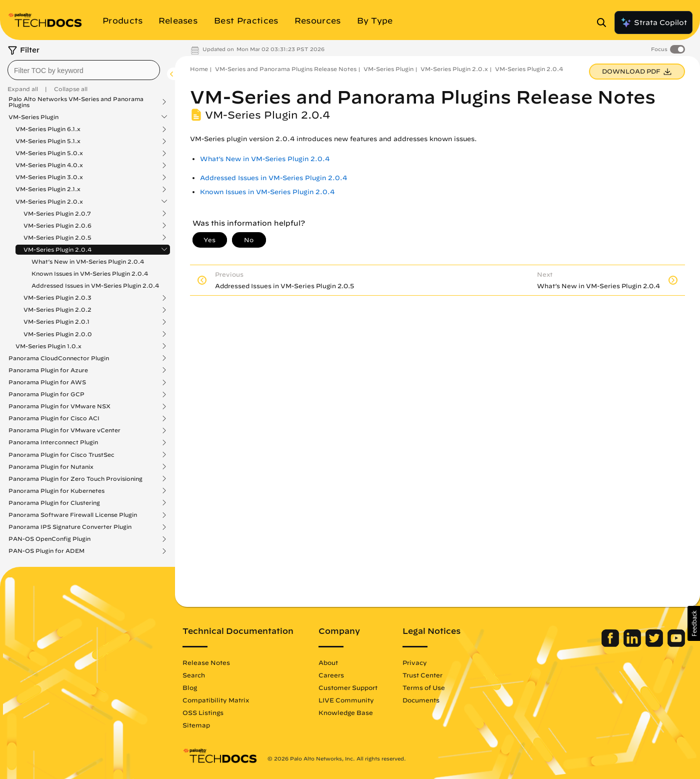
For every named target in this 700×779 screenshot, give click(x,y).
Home (199, 69)
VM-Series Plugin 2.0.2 (57, 310)
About (328, 662)
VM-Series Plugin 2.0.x (49, 202)
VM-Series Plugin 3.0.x (49, 177)
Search (194, 675)
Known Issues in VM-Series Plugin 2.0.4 (90, 273)
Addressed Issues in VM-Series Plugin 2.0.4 (95, 285)
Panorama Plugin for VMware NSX (59, 406)
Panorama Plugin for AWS (47, 382)
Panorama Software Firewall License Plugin (73, 515)
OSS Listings (203, 712)
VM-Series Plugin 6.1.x (48, 129)
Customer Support (348, 687)
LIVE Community (346, 700)
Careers (331, 675)
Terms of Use (424, 687)
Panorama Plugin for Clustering (54, 503)
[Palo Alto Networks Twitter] (655, 644)
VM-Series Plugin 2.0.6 (57, 226)
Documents (421, 700)
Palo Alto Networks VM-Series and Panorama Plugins (76, 102)
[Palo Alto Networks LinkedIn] (633, 644)
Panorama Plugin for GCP (46, 394)
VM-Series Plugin (33, 117)
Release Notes (206, 662)
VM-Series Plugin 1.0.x (48, 346)
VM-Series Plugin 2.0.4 (57, 250)
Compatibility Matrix (216, 700)
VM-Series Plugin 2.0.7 (57, 214)
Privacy (415, 662)
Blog (190, 687)
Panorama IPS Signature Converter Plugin (70, 527)
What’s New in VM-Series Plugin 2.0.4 (88, 261)
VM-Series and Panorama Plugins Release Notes (286, 69)
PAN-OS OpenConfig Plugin (49, 539)
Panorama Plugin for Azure (48, 370)
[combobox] (84, 70)
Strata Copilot (653, 23)
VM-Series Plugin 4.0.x (49, 165)
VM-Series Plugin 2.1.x (48, 189)
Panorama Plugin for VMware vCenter (64, 430)
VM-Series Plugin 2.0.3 (57, 298)
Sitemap (196, 725)
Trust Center (422, 675)
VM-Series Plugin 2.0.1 (56, 322)
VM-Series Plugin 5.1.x (48, 141)
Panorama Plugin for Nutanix (51, 467)
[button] (694, 623)
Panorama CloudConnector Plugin (59, 358)
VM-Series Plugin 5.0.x (49, 153)
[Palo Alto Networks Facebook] (611, 644)
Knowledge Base (346, 712)
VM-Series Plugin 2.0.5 (57, 238)
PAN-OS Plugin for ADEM (46, 551)
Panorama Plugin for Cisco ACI (54, 418)
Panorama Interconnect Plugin (53, 442)
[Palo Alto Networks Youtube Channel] (676, 644)
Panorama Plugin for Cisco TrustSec (61, 455)
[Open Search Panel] (604, 23)
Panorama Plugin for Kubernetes (56, 491)
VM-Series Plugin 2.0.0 (58, 334)
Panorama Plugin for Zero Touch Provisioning (75, 479)
